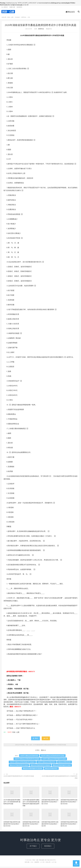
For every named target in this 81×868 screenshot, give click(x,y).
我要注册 (12, 8)
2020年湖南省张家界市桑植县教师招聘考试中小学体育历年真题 (40, 27)
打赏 (46, 740)
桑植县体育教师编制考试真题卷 (33, 770)
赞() (35, 740)
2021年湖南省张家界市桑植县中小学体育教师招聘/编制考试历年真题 (12, 803)
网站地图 (42, 861)
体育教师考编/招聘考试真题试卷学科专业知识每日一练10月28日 (69, 803)
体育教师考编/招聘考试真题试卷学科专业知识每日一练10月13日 (31, 825)
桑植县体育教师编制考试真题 (62, 767)
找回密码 (19, 8)
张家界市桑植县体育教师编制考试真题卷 (22, 763)
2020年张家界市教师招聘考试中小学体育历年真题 (19, 777)
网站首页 (70, 13)
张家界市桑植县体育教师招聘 (29, 757)
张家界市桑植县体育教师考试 (46, 763)
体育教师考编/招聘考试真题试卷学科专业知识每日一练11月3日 (50, 803)
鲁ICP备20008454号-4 (50, 861)
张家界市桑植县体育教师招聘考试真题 (53, 757)
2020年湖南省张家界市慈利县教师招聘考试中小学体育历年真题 (60, 778)
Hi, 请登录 (5, 8)
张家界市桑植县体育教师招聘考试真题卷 (27, 760)
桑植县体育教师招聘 (64, 763)
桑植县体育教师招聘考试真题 (19, 767)
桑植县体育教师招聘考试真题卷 (40, 767)
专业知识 (17, 19)
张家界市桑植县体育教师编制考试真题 (54, 760)
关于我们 (33, 847)
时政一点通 (8, 13)
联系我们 (48, 847)
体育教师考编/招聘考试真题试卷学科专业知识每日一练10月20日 (12, 825)
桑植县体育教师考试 (51, 770)
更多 (42, 752)
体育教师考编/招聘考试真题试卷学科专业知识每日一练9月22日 (69, 825)
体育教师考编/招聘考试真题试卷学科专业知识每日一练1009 (50, 825)
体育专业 (24, 19)
